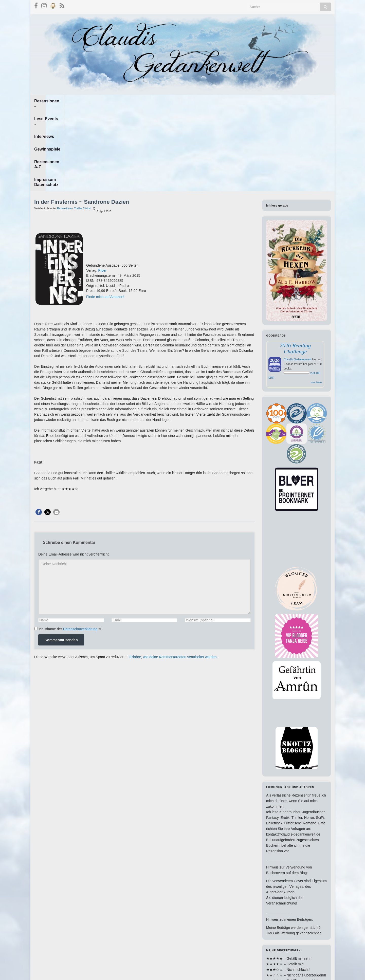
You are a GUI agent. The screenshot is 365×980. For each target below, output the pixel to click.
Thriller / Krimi (82, 125)
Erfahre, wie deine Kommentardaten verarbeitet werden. (174, 573)
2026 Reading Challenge (295, 265)
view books (316, 299)
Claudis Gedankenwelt (297, 276)
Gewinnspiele (146, 101)
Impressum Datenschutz (231, 101)
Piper (102, 187)
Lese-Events (84, 101)
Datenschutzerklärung (80, 545)
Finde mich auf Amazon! (105, 213)
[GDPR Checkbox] (36, 545)
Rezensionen (48, 101)
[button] (39, 428)
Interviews (115, 101)
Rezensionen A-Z (183, 101)
